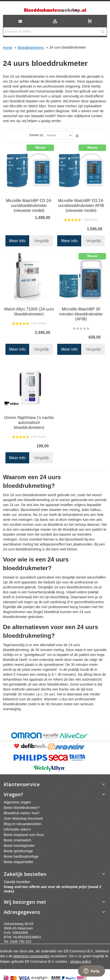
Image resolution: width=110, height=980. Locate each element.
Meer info (17, 241)
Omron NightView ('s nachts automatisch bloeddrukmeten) (29, 422)
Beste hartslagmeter (19, 846)
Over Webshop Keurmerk (23, 818)
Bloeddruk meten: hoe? (22, 813)
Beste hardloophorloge (21, 856)
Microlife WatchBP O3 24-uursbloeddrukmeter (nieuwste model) (29, 205)
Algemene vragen (17, 802)
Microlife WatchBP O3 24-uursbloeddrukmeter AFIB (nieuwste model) (81, 205)
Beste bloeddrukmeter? (22, 808)
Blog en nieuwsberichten (23, 824)
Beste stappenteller (19, 862)
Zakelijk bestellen (17, 882)
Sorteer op (36, 135)
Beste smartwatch (17, 840)
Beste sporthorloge (18, 851)
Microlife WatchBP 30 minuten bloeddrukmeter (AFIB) (81, 314)
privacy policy (81, 962)
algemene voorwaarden (32, 956)
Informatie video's (17, 829)
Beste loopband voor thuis (24, 835)
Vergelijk (41, 241)
